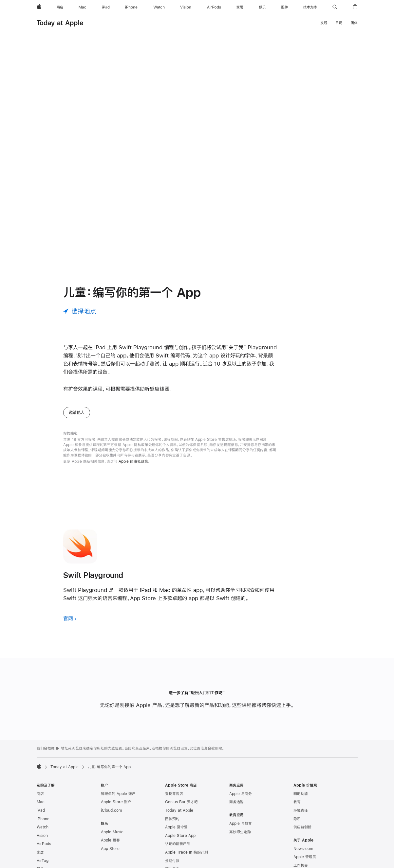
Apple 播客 (110, 818)
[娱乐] (262, 7)
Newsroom (303, 826)
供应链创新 (302, 805)
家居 (40, 830)
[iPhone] (131, 7)
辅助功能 (301, 772)
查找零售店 (174, 772)
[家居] (240, 7)
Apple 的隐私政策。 (134, 439)
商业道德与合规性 (308, 860)
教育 (297, 780)
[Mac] (82, 7)
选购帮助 (172, 855)
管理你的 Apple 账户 (118, 772)
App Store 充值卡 (52, 855)
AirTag (43, 839)
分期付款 (172, 839)
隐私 (297, 797)
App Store (110, 826)
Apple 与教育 (241, 801)
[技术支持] (310, 7)
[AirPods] (214, 7)
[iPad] (106, 7)
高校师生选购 (240, 810)
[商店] (60, 7)
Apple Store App (180, 813)
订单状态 (172, 847)
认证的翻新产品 (178, 822)
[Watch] (159, 7)
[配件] (285, 7)
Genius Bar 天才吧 (181, 780)
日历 (339, 23)
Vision (42, 813)
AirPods (44, 822)
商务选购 (236, 780)
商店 (40, 772)
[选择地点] (80, 289)
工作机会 (301, 843)
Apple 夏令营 (176, 805)
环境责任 (301, 788)
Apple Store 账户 (116, 780)
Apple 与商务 (241, 772)
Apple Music (112, 810)
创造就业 (301, 852)
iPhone (43, 797)
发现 (324, 23)
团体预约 (172, 797)
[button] (335, 7)
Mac (41, 780)
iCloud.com (111, 788)
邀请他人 (77, 390)
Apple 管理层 (305, 835)
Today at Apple (60, 23)
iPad (41, 788)
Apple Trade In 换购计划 (187, 830)
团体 (354, 23)
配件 (40, 847)
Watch (43, 805)
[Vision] (186, 7)
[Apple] (39, 7)
